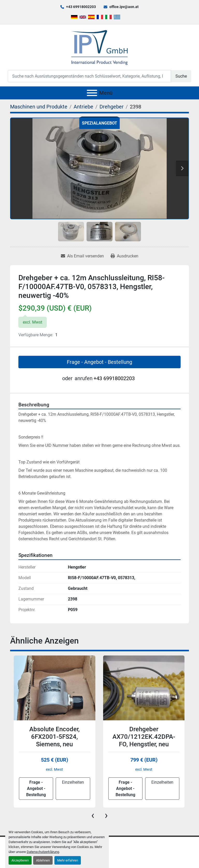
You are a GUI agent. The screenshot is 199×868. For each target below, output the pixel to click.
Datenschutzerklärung (43, 852)
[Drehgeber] (112, 107)
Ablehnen (43, 860)
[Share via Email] (82, 256)
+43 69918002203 (81, 7)
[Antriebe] (83, 107)
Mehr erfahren (68, 860)
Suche (181, 76)
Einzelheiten (73, 782)
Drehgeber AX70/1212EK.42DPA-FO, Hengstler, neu (144, 737)
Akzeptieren (20, 860)
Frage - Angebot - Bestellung (99, 362)
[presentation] (93, 815)
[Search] (89, 76)
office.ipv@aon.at (124, 7)
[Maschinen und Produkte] (39, 107)
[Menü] (92, 93)
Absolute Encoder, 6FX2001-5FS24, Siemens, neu (54, 737)
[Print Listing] (125, 256)
